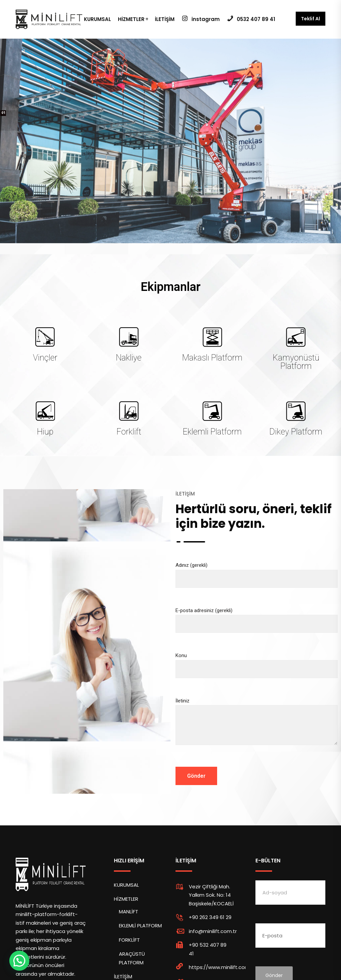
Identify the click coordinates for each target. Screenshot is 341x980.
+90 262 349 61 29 (210, 917)
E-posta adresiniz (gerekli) (257, 617)
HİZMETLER (131, 19)
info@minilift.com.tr (213, 931)
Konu (257, 662)
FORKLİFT (129, 940)
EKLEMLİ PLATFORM (140, 926)
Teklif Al (311, 19)
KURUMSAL (97, 19)
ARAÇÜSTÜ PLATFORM (132, 958)
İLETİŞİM (165, 19)
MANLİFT (129, 912)
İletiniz (257, 727)
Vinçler (45, 358)
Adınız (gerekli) (257, 572)
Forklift (129, 432)
